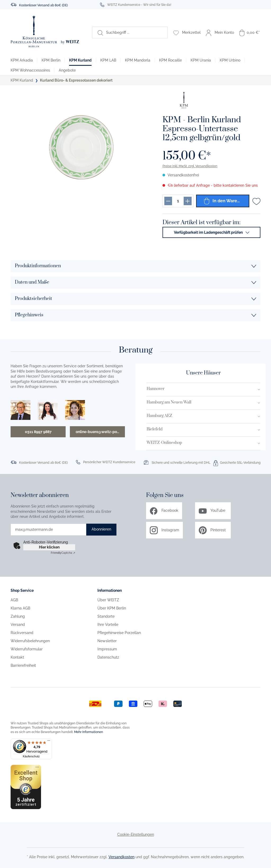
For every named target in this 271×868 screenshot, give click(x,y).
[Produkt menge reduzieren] (168, 201)
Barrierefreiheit (23, 665)
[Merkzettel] (187, 32)
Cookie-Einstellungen (136, 834)
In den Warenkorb (227, 201)
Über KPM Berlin (112, 608)
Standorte (106, 616)
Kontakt (17, 657)
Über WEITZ (108, 600)
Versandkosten (121, 857)
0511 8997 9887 (38, 432)
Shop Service (22, 590)
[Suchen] (98, 32)
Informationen (110, 590)
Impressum (107, 649)
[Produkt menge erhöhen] (188, 201)
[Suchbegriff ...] (135, 32)
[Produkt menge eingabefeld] (178, 201)
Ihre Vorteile (108, 625)
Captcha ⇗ (63, 553)
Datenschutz (108, 657)
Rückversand (22, 633)
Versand (18, 625)
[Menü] (49, 742)
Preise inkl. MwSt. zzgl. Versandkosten (190, 166)
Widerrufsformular (27, 649)
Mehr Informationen (89, 732)
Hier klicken (49, 547)
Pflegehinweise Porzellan (119, 633)
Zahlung (18, 616)
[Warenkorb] (250, 32)
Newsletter (107, 641)
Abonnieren (101, 529)
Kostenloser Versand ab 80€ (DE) (43, 5)
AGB (14, 600)
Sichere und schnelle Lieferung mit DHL (181, 463)
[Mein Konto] (220, 32)
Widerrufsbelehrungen (30, 641)
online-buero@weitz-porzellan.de (100, 432)
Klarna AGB (20, 608)
